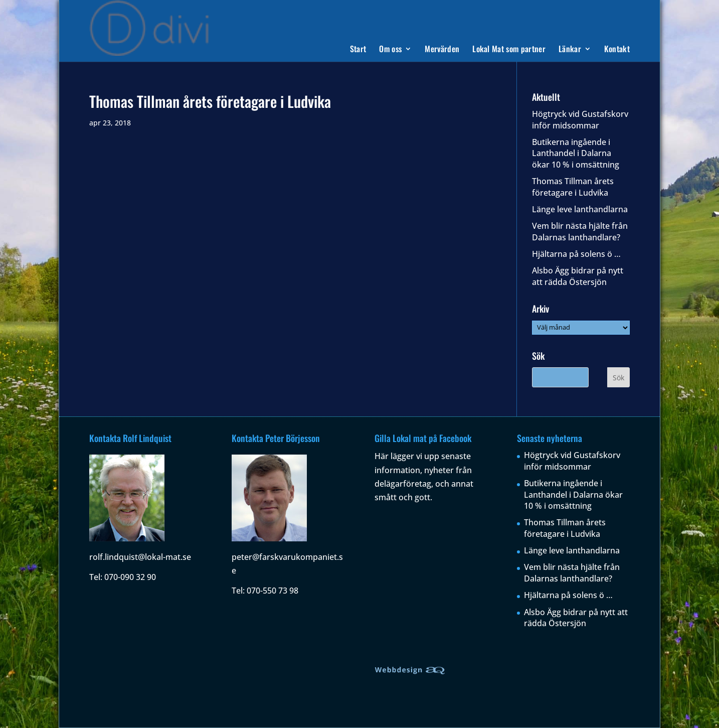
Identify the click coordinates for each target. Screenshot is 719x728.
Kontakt (617, 50)
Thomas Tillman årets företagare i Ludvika (573, 187)
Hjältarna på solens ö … (576, 254)
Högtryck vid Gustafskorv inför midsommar (580, 119)
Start (358, 50)
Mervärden (442, 50)
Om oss (390, 50)
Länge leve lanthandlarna (580, 209)
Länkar (570, 50)
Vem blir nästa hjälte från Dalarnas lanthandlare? (580, 231)
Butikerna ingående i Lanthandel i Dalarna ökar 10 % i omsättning (576, 153)
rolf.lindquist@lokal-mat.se (140, 557)
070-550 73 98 (273, 591)
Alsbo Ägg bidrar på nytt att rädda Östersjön (578, 276)
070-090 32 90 (130, 577)
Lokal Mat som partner (509, 50)
